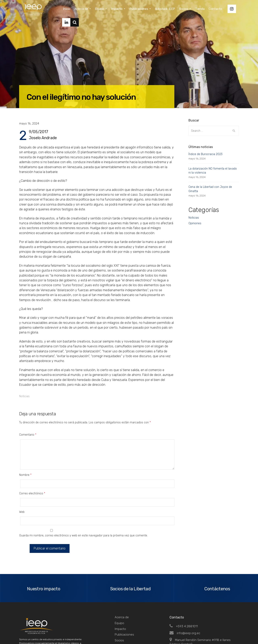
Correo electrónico (32, 477)
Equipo (119, 587)
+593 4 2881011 (184, 591)
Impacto (120, 593)
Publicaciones (124, 599)
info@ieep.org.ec (185, 598)
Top (234, 632)
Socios (119, 605)
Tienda (119, 611)
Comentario (28, 435)
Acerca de (122, 582)
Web (22, 487)
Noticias (24, 396)
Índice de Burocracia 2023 (205, 154)
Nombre (25, 467)
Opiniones (195, 223)
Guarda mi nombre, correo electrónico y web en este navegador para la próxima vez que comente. (83, 502)
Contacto (121, 616)
